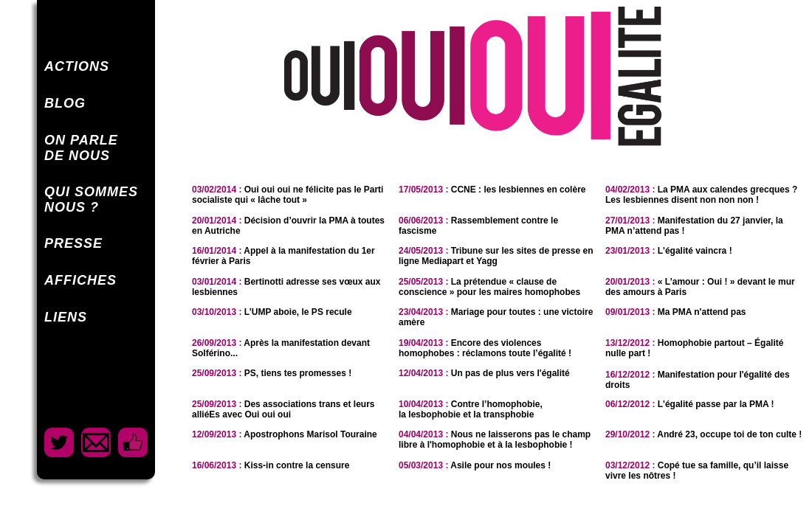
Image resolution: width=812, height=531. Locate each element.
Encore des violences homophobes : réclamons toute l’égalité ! (485, 348)
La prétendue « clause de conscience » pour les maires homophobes (489, 287)
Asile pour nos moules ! (475, 465)
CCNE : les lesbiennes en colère (492, 190)
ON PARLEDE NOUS (81, 148)
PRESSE (73, 243)
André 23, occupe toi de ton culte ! (703, 434)
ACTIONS (77, 66)
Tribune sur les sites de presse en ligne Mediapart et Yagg (496, 256)
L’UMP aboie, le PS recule (272, 312)
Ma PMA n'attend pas (676, 312)
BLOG (65, 103)
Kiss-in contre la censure (271, 465)
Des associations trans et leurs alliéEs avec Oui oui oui (283, 409)
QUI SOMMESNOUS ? (91, 199)
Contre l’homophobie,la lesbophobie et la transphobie (471, 409)
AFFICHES (80, 280)
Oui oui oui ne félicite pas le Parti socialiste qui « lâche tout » (288, 195)
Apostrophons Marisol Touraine (285, 434)
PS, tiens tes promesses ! (272, 373)
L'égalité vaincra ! (669, 251)
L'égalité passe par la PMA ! (690, 404)
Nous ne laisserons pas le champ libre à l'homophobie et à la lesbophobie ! (495, 440)
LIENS (66, 317)
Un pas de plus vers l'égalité (484, 373)
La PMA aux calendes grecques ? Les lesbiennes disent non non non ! (701, 195)
